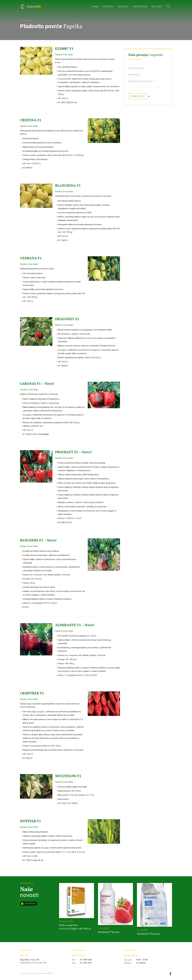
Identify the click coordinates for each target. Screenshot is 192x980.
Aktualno (123, 7)
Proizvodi (108, 7)
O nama (95, 7)
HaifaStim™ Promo (109, 932)
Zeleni (30, 6)
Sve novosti (28, 904)
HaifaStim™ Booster (148, 934)
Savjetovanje (140, 7)
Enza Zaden (68, 55)
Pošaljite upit (139, 96)
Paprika (58, 55)
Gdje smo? (157, 7)
